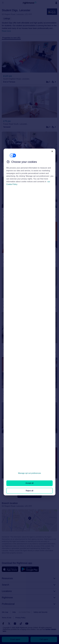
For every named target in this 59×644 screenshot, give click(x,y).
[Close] (52, 151)
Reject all (30, 491)
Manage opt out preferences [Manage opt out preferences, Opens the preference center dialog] (29, 473)
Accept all (29, 483)
